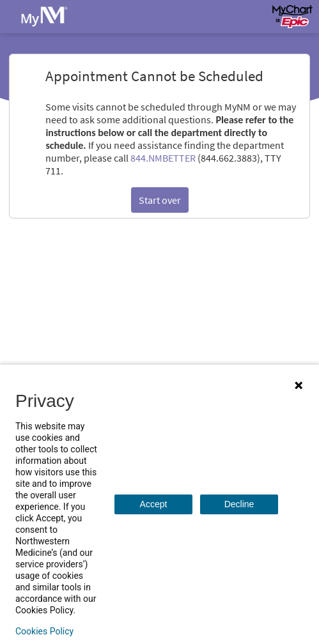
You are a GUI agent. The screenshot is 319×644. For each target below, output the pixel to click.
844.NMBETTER (163, 158)
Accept (154, 504)
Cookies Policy (44, 631)
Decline (239, 504)
